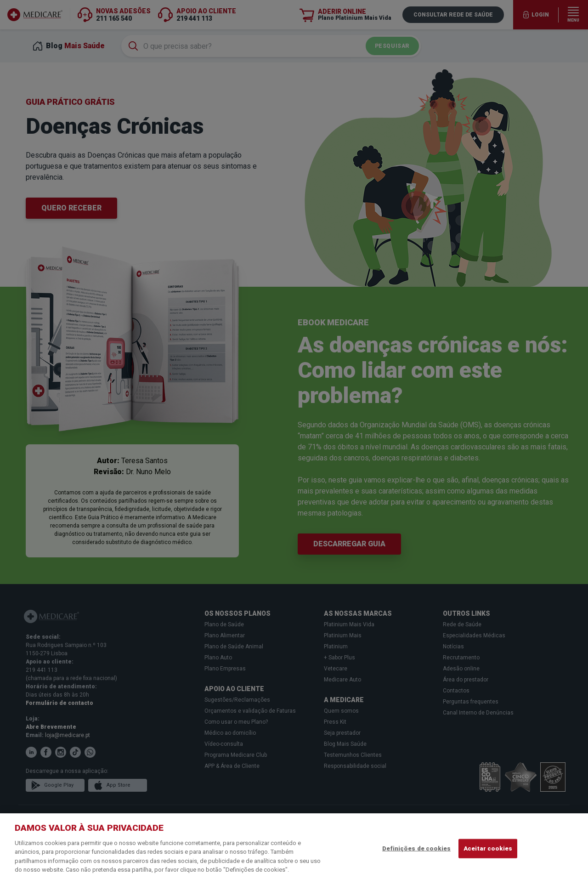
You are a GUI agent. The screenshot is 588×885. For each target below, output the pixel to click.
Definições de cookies (416, 848)
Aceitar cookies (488, 848)
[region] (294, 849)
